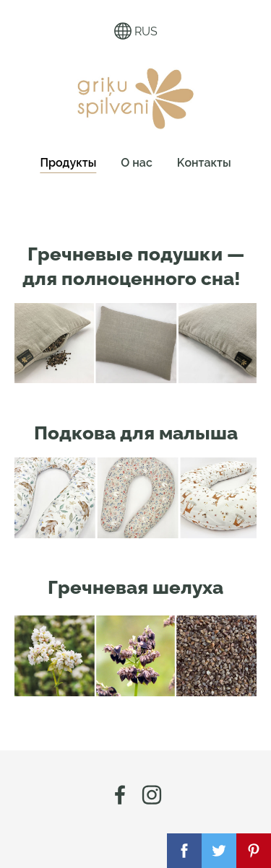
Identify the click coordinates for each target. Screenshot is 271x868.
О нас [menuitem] (137, 163)
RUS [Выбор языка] (136, 31)
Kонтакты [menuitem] (204, 163)
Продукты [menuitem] (68, 163)
